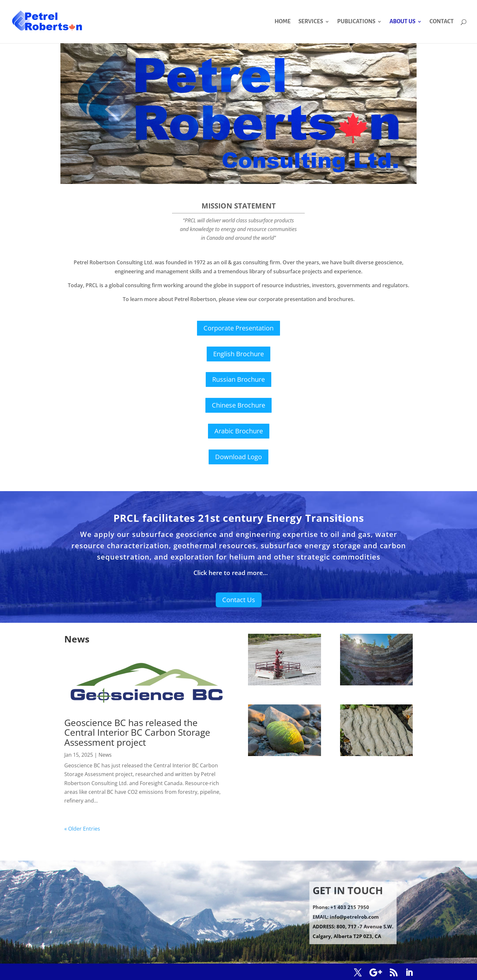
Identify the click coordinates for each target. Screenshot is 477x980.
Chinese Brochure (239, 405)
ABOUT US (402, 22)
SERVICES (311, 22)
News (105, 755)
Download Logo (239, 457)
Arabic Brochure (239, 431)
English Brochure (239, 354)
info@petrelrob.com (354, 917)
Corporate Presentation (239, 328)
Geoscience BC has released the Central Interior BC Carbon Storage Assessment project (137, 732)
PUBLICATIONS (356, 22)
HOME (283, 22)
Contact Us (239, 600)
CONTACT (442, 22)
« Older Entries (82, 829)
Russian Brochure (239, 379)
